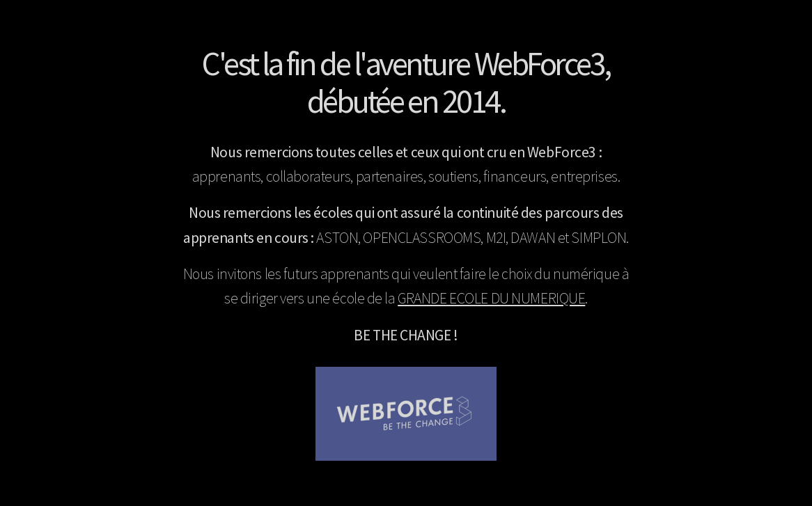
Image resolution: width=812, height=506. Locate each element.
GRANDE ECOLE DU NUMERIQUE (491, 298)
